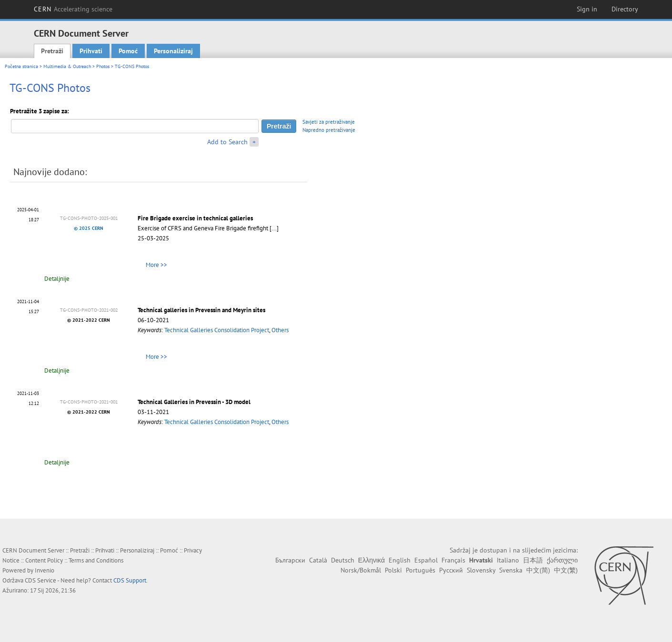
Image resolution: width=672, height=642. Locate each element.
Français (453, 560)
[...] (274, 228)
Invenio (45, 570)
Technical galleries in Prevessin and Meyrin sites (201, 310)
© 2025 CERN (89, 228)
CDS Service (40, 580)
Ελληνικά (371, 560)
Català (318, 560)
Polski (393, 570)
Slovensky (481, 570)
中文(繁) (566, 570)
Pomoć (128, 51)
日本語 (533, 560)
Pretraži (52, 51)
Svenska (511, 570)
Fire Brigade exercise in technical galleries (195, 218)
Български (290, 560)
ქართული (562, 560)
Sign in (587, 9)
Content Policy (44, 560)
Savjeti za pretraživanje (329, 122)
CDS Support (130, 580)
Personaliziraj (173, 51)
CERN (73, 9)
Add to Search (227, 142)
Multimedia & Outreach (67, 66)
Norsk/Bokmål (361, 570)
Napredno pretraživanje (329, 130)
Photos (103, 66)
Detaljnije (57, 279)
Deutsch (343, 560)
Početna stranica (21, 66)
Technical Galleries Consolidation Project (217, 330)
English (400, 560)
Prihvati (91, 51)
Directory (625, 9)
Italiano (508, 560)
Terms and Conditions (96, 560)
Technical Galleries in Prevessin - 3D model (194, 402)
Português (421, 570)
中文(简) (538, 570)
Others (280, 330)
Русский (451, 570)
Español (426, 560)
